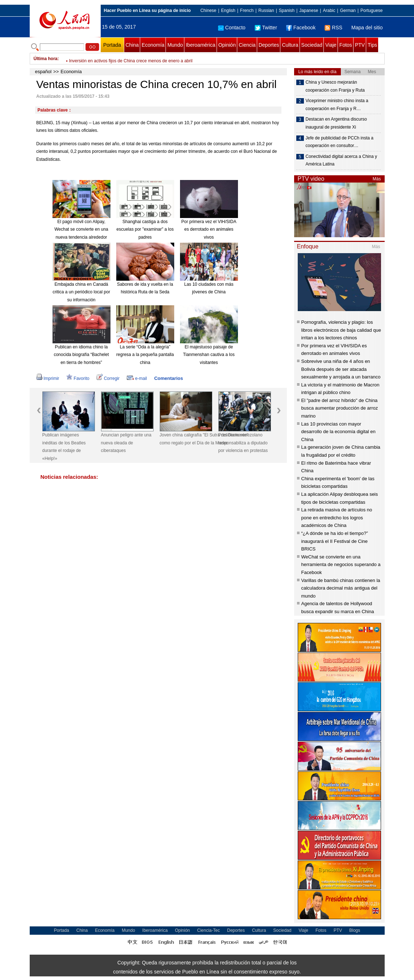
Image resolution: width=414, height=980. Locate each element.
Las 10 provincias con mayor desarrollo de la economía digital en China (338, 432)
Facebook (301, 28)
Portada (112, 45)
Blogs (355, 930)
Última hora (46, 59)
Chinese (208, 11)
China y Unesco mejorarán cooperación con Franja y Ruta (335, 86)
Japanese (309, 11)
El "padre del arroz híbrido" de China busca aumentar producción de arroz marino (340, 408)
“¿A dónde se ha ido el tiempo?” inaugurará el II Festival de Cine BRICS (335, 541)
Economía (153, 45)
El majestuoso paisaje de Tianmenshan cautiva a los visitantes (209, 355)
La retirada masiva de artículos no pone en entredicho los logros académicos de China (337, 518)
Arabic (329, 11)
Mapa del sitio (367, 28)
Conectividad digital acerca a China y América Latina (341, 160)
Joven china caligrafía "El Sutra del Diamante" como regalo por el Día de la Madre (186, 439)
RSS (333, 28)
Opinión (227, 45)
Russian (266, 11)
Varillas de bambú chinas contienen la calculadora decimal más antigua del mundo (341, 588)
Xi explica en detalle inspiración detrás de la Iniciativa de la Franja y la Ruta (142, 59)
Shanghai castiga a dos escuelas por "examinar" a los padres (145, 229)
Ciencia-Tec (208, 930)
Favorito (78, 378)
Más (377, 179)
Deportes (269, 45)
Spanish (287, 11)
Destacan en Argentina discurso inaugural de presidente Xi (336, 123)
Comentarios (169, 378)
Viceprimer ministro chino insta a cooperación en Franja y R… (337, 105)
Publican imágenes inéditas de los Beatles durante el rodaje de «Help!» (64, 447)
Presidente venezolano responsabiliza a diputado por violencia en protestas (243, 443)
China (132, 45)
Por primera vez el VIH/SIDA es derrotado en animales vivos (209, 229)
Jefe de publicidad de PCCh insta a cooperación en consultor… (340, 142)
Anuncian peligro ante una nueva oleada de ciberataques (126, 443)
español (43, 72)
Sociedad (312, 45)
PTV (360, 45)
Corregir (108, 378)
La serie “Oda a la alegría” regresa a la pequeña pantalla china (145, 355)
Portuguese (371, 11)
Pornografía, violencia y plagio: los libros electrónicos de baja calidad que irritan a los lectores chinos (341, 330)
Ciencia (247, 45)
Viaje (331, 45)
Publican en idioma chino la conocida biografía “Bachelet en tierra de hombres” (81, 355)
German (348, 11)
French (247, 11)
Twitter (266, 28)
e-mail (137, 378)
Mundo (175, 45)
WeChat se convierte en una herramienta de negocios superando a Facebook (341, 565)
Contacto (232, 28)
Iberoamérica (201, 45)
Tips (372, 45)
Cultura (290, 45)
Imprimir (48, 378)
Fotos (346, 45)
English (228, 11)
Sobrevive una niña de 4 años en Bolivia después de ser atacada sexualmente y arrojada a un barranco (341, 369)
